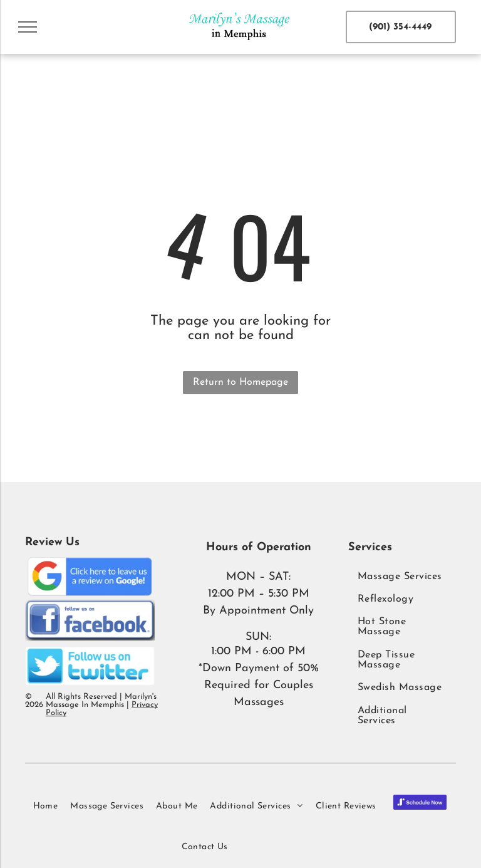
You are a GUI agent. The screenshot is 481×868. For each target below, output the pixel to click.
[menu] (28, 27)
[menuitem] (402, 576)
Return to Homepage (240, 382)
